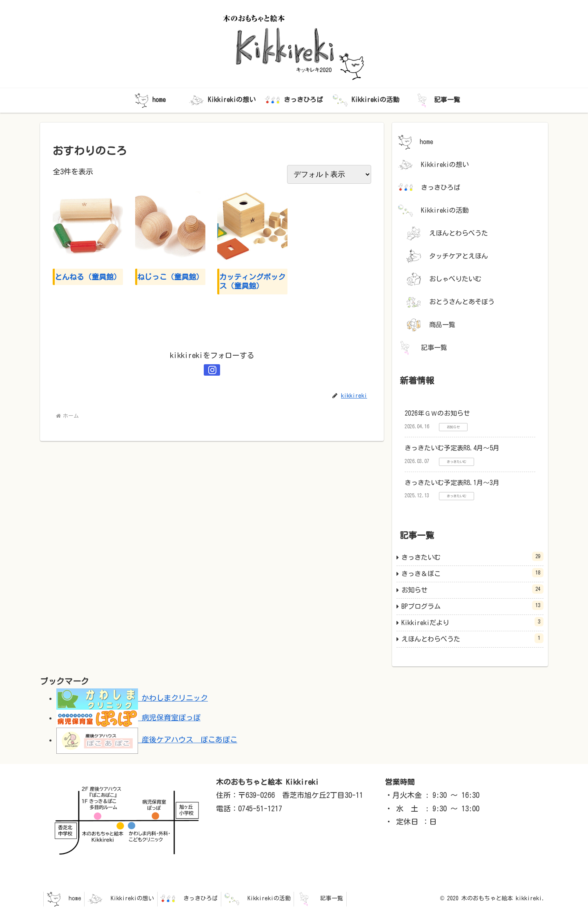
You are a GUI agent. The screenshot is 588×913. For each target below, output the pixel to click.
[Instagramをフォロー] (212, 370)
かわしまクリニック (132, 698)
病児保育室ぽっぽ (128, 717)
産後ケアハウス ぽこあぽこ (147, 739)
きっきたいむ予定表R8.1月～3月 (452, 483)
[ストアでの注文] (329, 174)
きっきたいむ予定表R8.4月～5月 (452, 448)
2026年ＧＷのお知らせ (437, 413)
